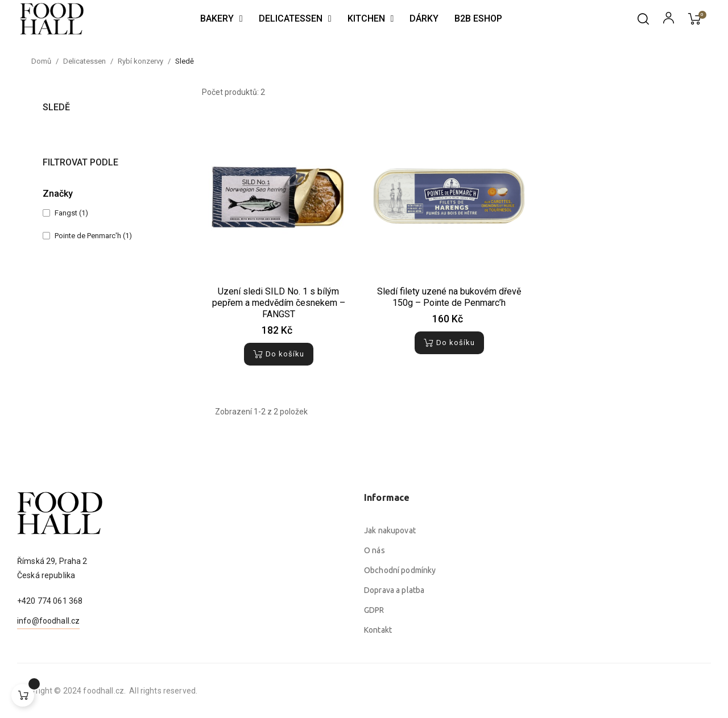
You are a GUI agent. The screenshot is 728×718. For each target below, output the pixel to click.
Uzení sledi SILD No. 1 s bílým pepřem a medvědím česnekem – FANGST (279, 303)
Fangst (71, 213)
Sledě (56, 107)
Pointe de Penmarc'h (93, 236)
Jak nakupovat (390, 644)
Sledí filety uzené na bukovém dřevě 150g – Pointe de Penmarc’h (449, 297)
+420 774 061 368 (50, 646)
